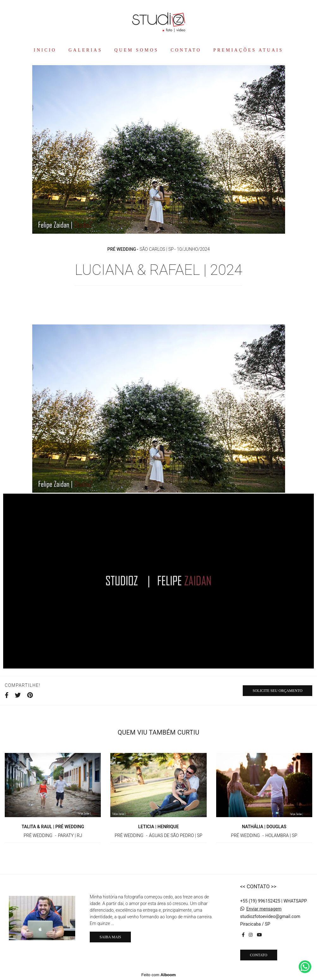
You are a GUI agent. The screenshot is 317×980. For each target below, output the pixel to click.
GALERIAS (85, 50)
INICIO (45, 50)
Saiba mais (110, 937)
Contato (259, 955)
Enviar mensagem (264, 909)
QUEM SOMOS (137, 50)
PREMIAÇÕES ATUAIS (248, 50)
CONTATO (186, 50)
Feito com (158, 975)
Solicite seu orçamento (277, 691)
